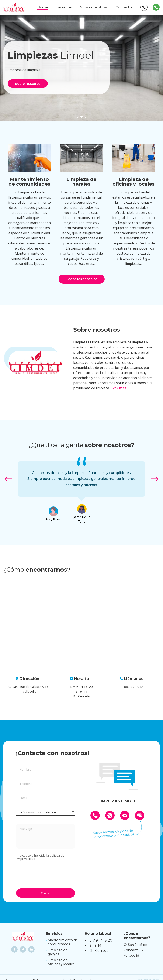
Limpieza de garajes (58, 952)
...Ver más (118, 388)
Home (43, 7)
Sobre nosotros (94, 7)
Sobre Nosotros (28, 84)
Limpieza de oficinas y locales (61, 962)
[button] (78, 117)
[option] (81, 479)
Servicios (64, 7)
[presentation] (48, 874)
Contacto (124, 7)
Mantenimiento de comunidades (63, 942)
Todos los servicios (82, 279)
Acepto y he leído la (42, 857)
